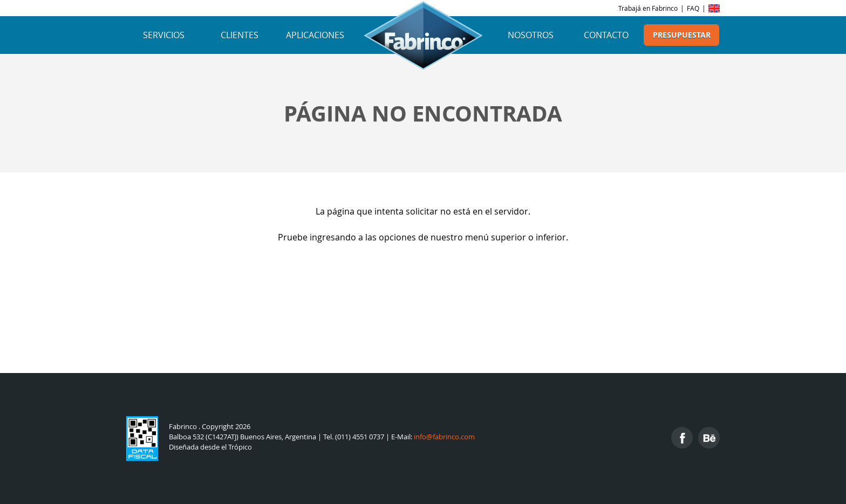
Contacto (606, 35)
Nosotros (531, 35)
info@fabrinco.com (444, 437)
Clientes (240, 35)
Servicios (164, 35)
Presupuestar (682, 35)
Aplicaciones (315, 35)
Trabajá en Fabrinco (648, 8)
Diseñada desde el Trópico (210, 447)
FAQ (693, 8)
